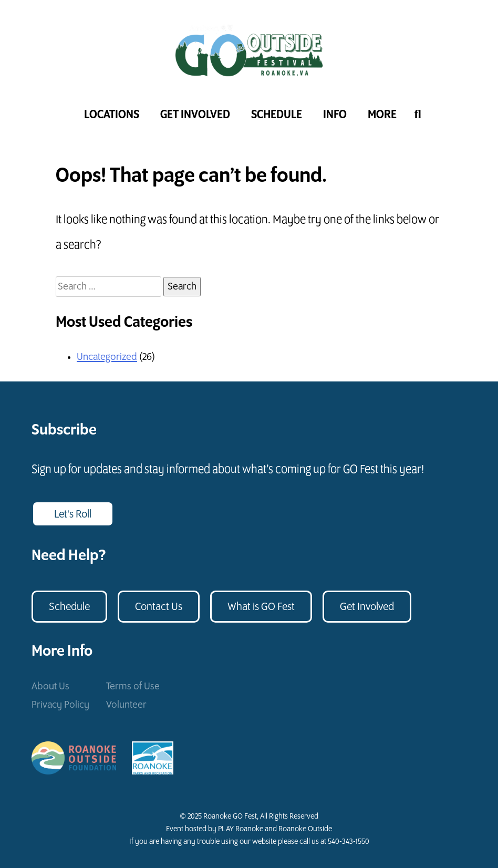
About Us (50, 686)
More (382, 115)
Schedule (277, 115)
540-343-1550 (349, 842)
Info (335, 115)
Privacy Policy (60, 705)
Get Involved (195, 115)
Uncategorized (107, 357)
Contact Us (159, 607)
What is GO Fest (261, 607)
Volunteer (126, 705)
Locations (112, 115)
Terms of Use (133, 686)
